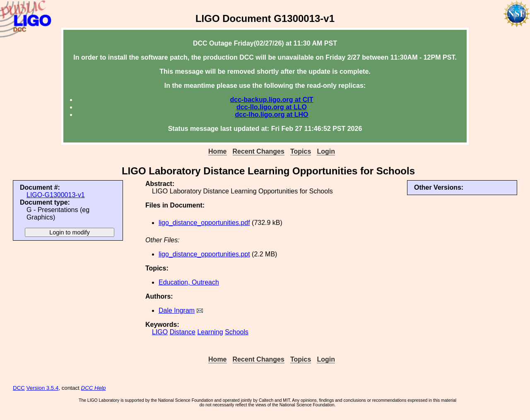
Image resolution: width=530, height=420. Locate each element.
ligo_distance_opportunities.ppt (204, 254)
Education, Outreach (189, 282)
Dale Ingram (177, 310)
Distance (183, 332)
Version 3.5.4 (43, 388)
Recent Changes (259, 151)
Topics (301, 151)
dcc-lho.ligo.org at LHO (272, 115)
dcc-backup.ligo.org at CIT (272, 100)
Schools (237, 332)
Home (217, 151)
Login (326, 151)
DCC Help (94, 388)
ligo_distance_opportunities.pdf (204, 223)
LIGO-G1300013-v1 (56, 195)
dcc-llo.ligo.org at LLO (272, 107)
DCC (19, 388)
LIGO (160, 332)
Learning (210, 332)
